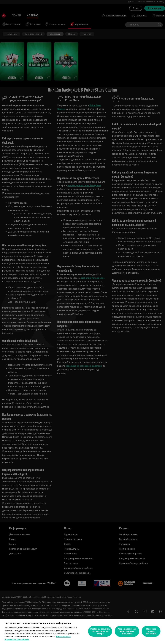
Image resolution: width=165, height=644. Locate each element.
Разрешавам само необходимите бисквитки (127, 631)
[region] (82, 631)
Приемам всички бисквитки (151, 631)
